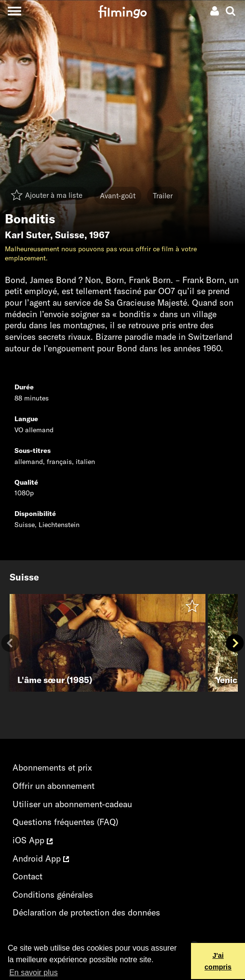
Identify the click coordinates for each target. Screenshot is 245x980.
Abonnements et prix (52, 767)
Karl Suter (27, 235)
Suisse (70, 235)
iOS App (33, 840)
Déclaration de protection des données (86, 912)
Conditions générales (53, 895)
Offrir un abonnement (54, 786)
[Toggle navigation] (14, 11)
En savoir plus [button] (34, 973)
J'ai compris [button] (218, 961)
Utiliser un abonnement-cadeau (72, 804)
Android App (41, 858)
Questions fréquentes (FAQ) (65, 822)
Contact (27, 876)
